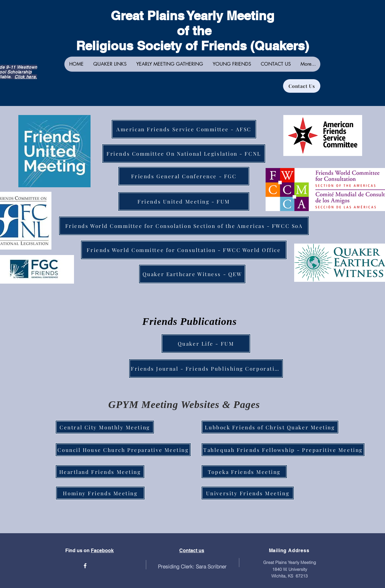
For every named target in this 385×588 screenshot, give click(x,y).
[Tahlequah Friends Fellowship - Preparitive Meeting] (283, 450)
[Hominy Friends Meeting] (100, 493)
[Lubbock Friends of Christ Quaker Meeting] (270, 427)
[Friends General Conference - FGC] (184, 176)
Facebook (102, 551)
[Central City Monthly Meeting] (105, 427)
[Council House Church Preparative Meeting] (123, 450)
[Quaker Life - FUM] (206, 344)
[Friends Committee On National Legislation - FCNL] (184, 154)
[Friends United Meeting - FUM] (184, 201)
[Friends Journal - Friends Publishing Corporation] (206, 369)
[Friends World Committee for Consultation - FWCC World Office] (184, 250)
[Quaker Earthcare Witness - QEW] (192, 274)
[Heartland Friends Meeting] (100, 472)
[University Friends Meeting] (248, 493)
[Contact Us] (302, 86)
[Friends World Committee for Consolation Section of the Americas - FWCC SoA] (184, 226)
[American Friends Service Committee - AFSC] (184, 129)
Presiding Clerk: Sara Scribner (192, 566)
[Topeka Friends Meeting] (244, 472)
